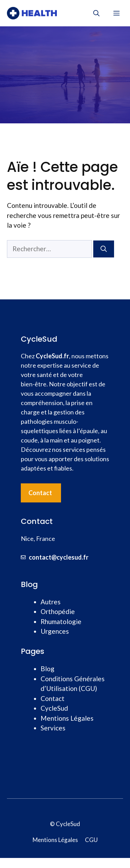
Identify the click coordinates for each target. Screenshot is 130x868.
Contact (40, 493)
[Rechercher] (104, 249)
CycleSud (54, 708)
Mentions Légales (67, 718)
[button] (96, 13)
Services (53, 728)
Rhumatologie (61, 621)
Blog (47, 669)
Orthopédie (58, 611)
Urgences (55, 631)
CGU (91, 840)
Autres (51, 602)
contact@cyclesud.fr (59, 557)
